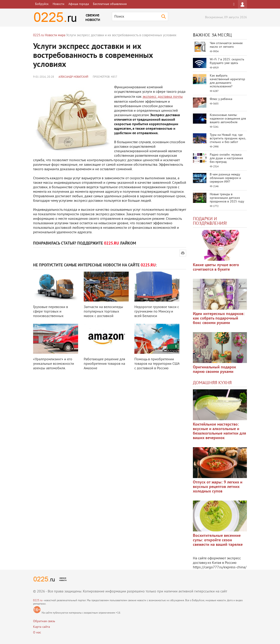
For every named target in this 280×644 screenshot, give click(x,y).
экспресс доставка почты (163, 97)
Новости (59, 4)
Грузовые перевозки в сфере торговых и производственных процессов (51, 314)
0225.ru (38, 601)
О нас (37, 633)
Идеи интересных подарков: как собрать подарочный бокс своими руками (219, 319)
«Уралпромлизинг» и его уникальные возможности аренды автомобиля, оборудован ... (54, 366)
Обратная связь (44, 621)
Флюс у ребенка (221, 99)
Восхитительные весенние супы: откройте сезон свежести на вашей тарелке (218, 540)
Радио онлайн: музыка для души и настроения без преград (226, 158)
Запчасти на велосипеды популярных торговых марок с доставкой (103, 312)
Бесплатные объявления (110, 4)
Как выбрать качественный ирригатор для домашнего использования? (227, 81)
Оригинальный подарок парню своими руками (215, 370)
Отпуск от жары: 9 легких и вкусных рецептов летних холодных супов (218, 487)
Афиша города (79, 4)
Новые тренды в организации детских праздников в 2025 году (227, 198)
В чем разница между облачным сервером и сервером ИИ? (225, 178)
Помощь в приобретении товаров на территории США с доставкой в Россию (157, 364)
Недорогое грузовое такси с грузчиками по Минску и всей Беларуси (157, 312)
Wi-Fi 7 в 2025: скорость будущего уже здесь (227, 61)
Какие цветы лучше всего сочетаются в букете (216, 267)
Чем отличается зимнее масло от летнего (226, 45)
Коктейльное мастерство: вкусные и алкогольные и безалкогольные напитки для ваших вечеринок (219, 431)
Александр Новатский (73, 77)
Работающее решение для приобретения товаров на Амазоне (104, 364)
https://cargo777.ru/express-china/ (220, 567)
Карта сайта (42, 627)
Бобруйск (42, 4)
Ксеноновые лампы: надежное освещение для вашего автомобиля (228, 119)
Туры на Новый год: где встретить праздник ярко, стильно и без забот (228, 139)
